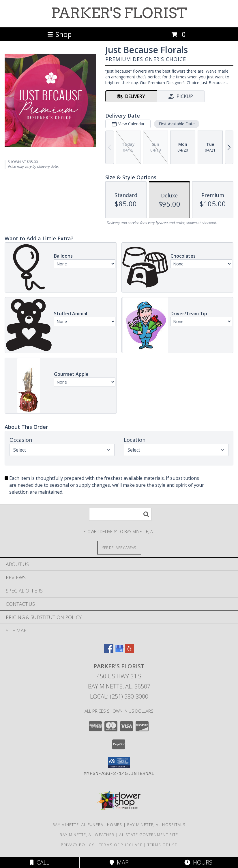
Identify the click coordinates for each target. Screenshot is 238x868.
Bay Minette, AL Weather (87, 835)
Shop (59, 34)
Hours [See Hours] (198, 862)
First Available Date (177, 124)
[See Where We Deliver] (119, 547)
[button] (119, 763)
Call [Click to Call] (40, 862)
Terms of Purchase (121, 845)
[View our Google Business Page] (119, 651)
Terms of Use (162, 845)
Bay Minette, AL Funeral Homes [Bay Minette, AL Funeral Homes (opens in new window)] (87, 824)
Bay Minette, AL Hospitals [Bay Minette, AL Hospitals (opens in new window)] (157, 824)
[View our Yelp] (130, 651)
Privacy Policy (77, 845)
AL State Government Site (149, 835)
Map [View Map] (119, 862)
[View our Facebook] (109, 651)
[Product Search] (120, 514)
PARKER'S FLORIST (119, 13)
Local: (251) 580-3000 (119, 696)
